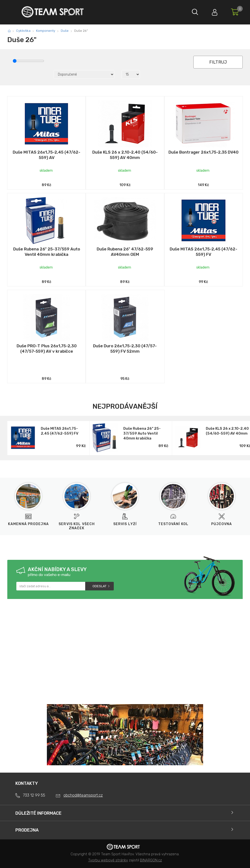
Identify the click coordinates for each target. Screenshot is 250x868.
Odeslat (99, 586)
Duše (65, 31)
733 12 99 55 (34, 795)
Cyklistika (23, 31)
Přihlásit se (215, 11)
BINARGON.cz (151, 860)
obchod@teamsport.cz (83, 795)
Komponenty (46, 31)
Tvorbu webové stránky (108, 860)
